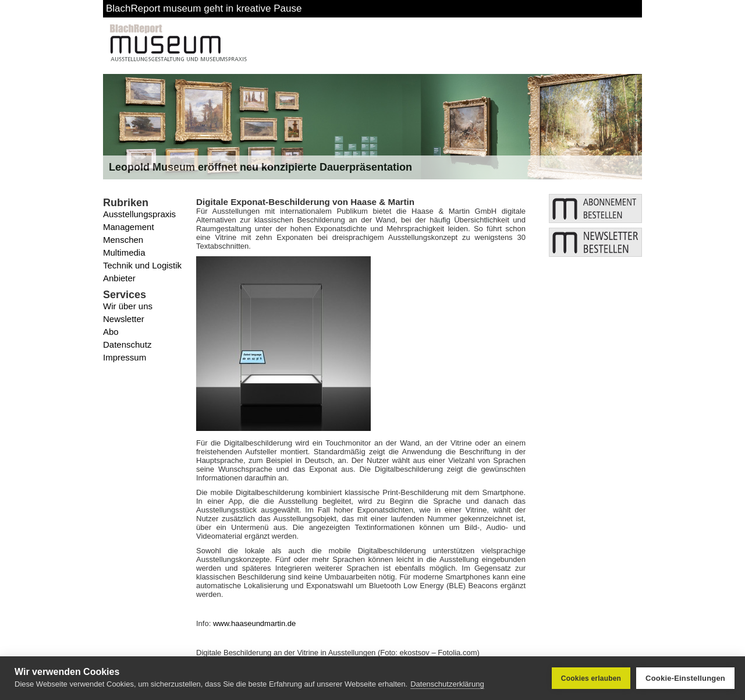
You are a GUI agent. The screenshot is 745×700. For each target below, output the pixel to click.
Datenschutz (127, 344)
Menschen (123, 240)
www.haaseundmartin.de (254, 623)
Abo (111, 332)
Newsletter (124, 319)
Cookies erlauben (591, 678)
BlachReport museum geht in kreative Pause (204, 8)
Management (129, 227)
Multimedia (124, 252)
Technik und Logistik (142, 265)
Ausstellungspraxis (139, 214)
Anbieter (119, 278)
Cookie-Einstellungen (685, 678)
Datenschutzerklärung (447, 684)
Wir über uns (128, 306)
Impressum (125, 357)
